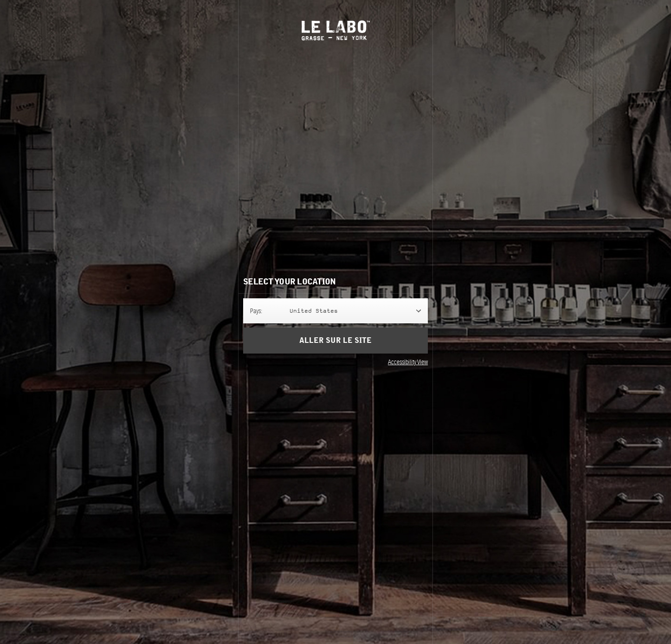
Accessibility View (408, 362)
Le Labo (336, 30)
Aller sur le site (335, 341)
